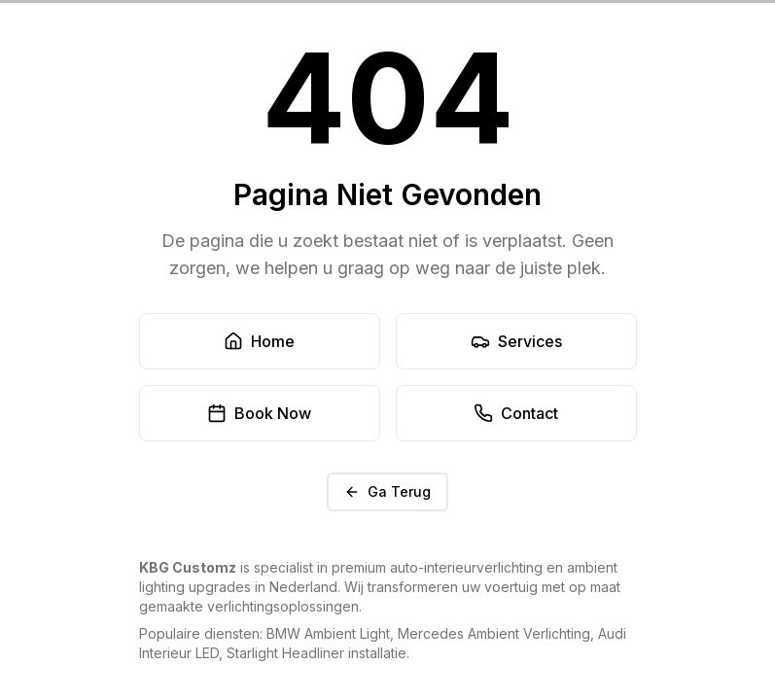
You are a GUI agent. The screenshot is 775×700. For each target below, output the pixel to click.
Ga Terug (387, 491)
